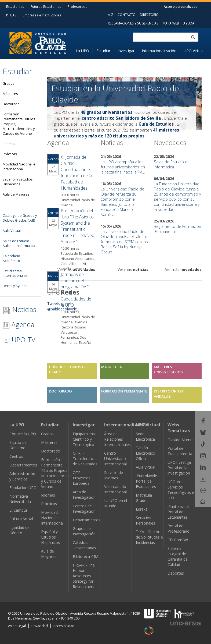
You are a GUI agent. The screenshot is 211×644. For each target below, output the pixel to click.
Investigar (126, 51)
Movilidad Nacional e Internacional (52, 518)
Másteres (49, 442)
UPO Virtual (194, 51)
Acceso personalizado (181, 6)
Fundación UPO (23, 488)
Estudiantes (15, 6)
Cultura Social (21, 519)
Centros (16, 456)
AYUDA (189, 23)
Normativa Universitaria (20, 499)
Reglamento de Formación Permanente (177, 229)
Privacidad (40, 626)
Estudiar (103, 51)
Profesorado (78, 6)
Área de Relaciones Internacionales (117, 439)
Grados (47, 434)
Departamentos (23, 465)
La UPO (82, 51)
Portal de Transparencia (180, 451)
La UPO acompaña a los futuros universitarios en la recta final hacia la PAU (123, 167)
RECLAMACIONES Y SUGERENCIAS (133, 23)
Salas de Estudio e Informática (171, 164)
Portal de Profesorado (179, 528)
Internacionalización (159, 51)
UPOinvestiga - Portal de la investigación (180, 468)
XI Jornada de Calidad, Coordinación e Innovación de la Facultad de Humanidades (76, 173)
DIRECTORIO (149, 15)
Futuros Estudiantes (46, 6)
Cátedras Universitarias (84, 545)
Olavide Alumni (180, 440)
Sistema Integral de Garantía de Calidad (178, 556)
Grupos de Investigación (84, 531)
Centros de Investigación (84, 509)
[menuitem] (84, 51)
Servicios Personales (145, 520)
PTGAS (11, 15)
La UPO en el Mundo (116, 503)
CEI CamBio (178, 540)
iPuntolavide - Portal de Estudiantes (148, 481)
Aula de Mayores (49, 554)
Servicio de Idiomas (114, 475)
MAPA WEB (171, 23)
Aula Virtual (145, 467)
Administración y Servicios (22, 476)
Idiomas (48, 495)
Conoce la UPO (23, 434)
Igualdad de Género (19, 530)
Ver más (76, 269)
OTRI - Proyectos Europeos (82, 478)
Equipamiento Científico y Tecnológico (85, 439)
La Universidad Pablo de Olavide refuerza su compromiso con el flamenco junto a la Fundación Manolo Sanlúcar (123, 202)
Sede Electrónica (145, 436)
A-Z (111, 15)
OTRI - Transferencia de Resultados (85, 459)
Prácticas (49, 504)
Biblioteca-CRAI (86, 556)
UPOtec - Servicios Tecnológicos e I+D (181, 490)
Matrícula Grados (144, 498)
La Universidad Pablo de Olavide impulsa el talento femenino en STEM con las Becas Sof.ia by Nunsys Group (124, 242)
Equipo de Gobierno (18, 445)
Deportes (176, 573)
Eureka (142, 509)
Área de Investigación (84, 495)
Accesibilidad (64, 626)
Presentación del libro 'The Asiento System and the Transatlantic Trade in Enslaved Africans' (77, 226)
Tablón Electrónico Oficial (145, 453)
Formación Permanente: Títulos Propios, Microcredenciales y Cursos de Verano (57, 473)
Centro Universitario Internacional (115, 459)
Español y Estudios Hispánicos (50, 537)
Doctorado (51, 451)
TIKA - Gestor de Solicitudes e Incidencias (149, 537)
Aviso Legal (17, 626)
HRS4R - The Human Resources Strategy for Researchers (84, 576)
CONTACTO (127, 15)
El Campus (19, 510)
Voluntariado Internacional (115, 489)
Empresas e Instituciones (42, 15)
